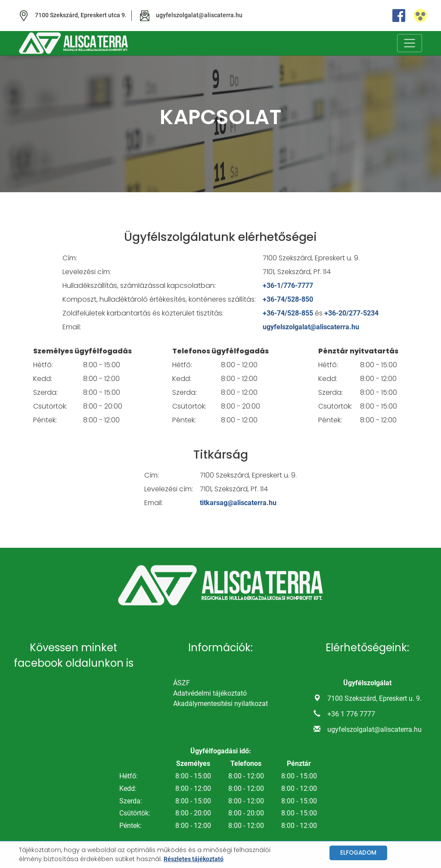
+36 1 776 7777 (351, 714)
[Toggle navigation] (410, 43)
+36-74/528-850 (288, 299)
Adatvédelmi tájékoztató (210, 693)
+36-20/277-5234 (351, 313)
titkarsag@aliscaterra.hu (238, 503)
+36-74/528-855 (288, 313)
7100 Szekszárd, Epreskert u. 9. (374, 698)
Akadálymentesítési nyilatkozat (220, 704)
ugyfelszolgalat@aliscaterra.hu (311, 327)
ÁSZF (182, 683)
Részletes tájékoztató (194, 859)
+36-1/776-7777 (288, 286)
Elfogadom (358, 853)
